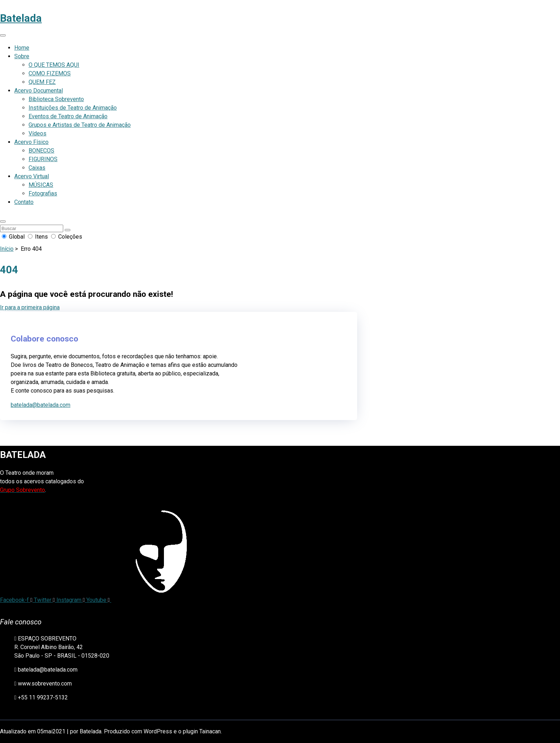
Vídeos (37, 133)
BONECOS (41, 151)
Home (22, 48)
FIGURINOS (43, 159)
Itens (39, 237)
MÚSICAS (41, 185)
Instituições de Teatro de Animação (73, 108)
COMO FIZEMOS (50, 73)
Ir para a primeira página (30, 307)
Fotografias (43, 193)
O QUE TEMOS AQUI (54, 65)
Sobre (22, 56)
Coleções (67, 237)
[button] (3, 221)
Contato (24, 202)
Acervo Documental (39, 91)
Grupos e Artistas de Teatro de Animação (80, 125)
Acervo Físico (31, 142)
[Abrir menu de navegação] (3, 35)
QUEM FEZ (42, 82)
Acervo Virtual (32, 176)
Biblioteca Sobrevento (56, 99)
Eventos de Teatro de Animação (68, 116)
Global (14, 237)
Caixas (37, 168)
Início (7, 249)
